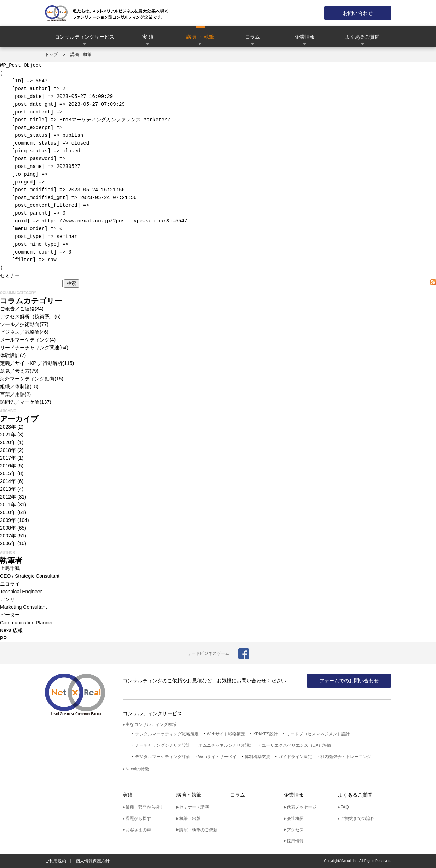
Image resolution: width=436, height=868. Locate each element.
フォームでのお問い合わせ (349, 681)
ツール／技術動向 (20, 324)
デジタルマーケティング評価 (163, 757)
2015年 (8, 473)
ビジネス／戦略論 (20, 332)
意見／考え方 (15, 371)
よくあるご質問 (362, 37)
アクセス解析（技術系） (27, 316)
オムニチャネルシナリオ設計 (226, 745)
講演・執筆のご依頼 (198, 830)
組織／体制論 (15, 386)
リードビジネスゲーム (208, 653)
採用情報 (295, 841)
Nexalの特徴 (137, 769)
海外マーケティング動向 (27, 379)
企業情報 (305, 37)
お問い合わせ (358, 13)
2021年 (8, 435)
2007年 (8, 536)
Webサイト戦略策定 (226, 734)
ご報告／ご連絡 (17, 309)
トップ (51, 54)
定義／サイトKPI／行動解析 (31, 363)
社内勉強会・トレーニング (346, 757)
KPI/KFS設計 (266, 734)
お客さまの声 (138, 830)
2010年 (8, 512)
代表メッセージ (302, 807)
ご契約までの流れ (357, 819)
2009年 (8, 520)
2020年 (8, 442)
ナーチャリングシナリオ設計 (163, 745)
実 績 (148, 37)
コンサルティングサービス (85, 37)
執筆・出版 (190, 819)
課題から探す (138, 819)
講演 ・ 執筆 (200, 37)
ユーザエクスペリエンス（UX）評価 (297, 745)
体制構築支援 (257, 757)
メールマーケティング (25, 340)
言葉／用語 (12, 394)
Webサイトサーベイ (217, 757)
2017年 (8, 458)
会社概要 (295, 819)
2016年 (8, 466)
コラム (252, 37)
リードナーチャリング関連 (30, 348)
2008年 (8, 528)
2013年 (8, 489)
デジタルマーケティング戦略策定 (167, 734)
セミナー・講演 (194, 807)
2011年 (8, 505)
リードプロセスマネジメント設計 (318, 734)
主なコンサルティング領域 (151, 724)
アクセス (295, 830)
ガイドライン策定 (295, 757)
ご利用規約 (56, 861)
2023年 (8, 427)
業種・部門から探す (145, 807)
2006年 (8, 543)
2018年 (8, 450)
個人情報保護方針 (93, 861)
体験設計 (10, 355)
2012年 (8, 497)
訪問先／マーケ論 (20, 402)
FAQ (345, 807)
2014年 (8, 481)
